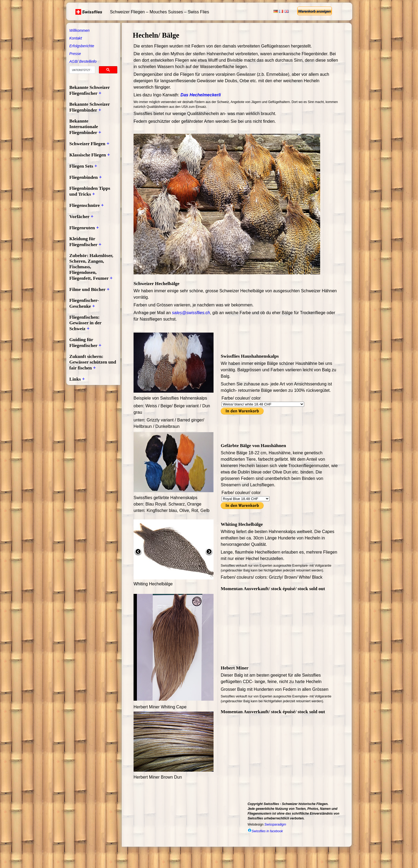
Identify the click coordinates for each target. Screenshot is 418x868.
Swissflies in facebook (265, 831)
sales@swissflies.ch (191, 313)
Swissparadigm (275, 824)
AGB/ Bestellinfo (83, 61)
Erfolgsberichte (82, 46)
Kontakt (76, 38)
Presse (75, 54)
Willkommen (79, 30)
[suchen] (82, 70)
